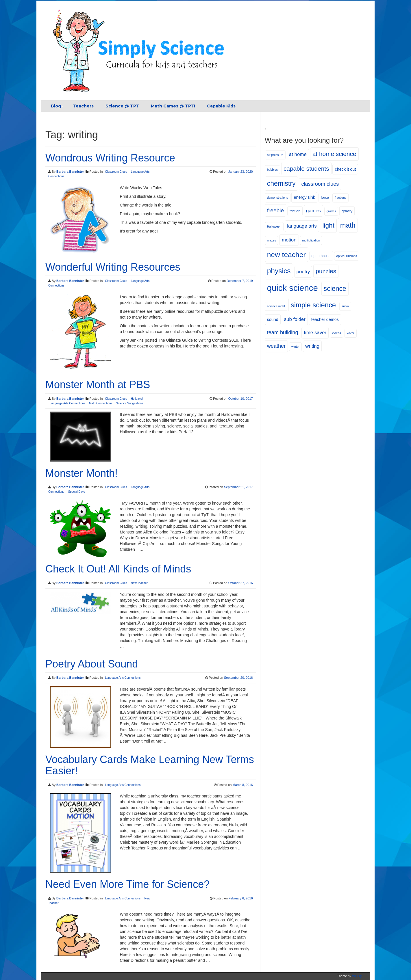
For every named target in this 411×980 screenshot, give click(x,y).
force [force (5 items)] (325, 198)
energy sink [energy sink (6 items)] (304, 197)
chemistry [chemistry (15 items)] (281, 183)
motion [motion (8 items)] (289, 240)
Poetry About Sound (92, 664)
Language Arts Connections (67, 403)
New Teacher (139, 583)
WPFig (357, 976)
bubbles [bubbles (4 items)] (272, 170)
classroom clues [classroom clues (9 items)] (320, 184)
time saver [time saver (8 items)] (315, 333)
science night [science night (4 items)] (276, 306)
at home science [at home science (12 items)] (334, 154)
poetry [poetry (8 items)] (303, 272)
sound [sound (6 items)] (273, 319)
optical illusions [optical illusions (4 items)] (347, 256)
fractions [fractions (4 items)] (340, 198)
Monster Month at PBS (98, 385)
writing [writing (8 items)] (312, 346)
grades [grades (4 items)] (331, 211)
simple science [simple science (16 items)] (313, 305)
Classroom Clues (116, 172)
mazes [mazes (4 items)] (272, 240)
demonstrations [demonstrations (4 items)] (278, 198)
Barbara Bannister (70, 172)
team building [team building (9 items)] (283, 332)
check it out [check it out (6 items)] (345, 169)
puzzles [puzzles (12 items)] (326, 271)
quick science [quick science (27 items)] (292, 288)
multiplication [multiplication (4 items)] (311, 240)
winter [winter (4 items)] (295, 347)
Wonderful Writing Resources (113, 267)
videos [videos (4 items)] (337, 333)
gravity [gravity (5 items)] (347, 211)
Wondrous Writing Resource (110, 158)
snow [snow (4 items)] (345, 306)
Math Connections (101, 403)
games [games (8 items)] (313, 211)
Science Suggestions (130, 403)
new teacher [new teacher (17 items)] (286, 255)
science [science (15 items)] (335, 289)
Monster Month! (82, 473)
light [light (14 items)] (328, 225)
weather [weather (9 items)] (276, 346)
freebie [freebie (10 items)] (275, 210)
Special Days (77, 492)
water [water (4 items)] (351, 333)
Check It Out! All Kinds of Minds (118, 569)
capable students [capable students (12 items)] (306, 169)
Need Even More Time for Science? (127, 884)
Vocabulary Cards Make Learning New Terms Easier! (150, 765)
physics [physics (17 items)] (279, 271)
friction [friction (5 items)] (295, 211)
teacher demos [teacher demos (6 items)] (325, 319)
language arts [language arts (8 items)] (302, 226)
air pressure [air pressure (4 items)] (275, 155)
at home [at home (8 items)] (298, 154)
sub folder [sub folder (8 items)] (295, 319)
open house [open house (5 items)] (321, 256)
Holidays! (137, 399)
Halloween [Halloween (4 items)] (274, 226)
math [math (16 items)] (348, 225)
